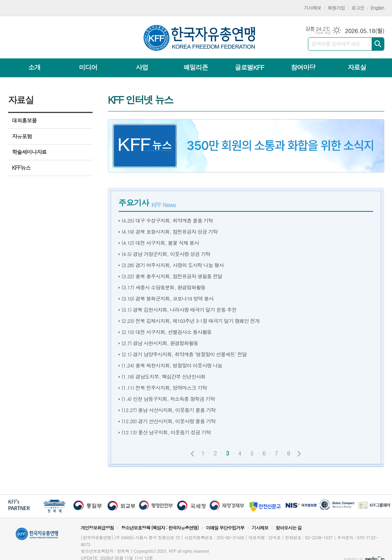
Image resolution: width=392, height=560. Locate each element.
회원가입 (336, 7)
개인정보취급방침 (97, 528)
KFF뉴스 (21, 168)
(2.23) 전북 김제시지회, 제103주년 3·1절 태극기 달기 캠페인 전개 (191, 321)
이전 (193, 454)
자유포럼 (22, 136)
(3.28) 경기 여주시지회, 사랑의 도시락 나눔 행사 (173, 265)
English (378, 7)
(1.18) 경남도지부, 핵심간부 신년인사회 (164, 376)
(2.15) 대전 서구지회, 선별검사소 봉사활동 (167, 332)
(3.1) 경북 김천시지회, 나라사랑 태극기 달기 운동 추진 (179, 310)
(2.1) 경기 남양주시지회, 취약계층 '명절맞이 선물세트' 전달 (184, 354)
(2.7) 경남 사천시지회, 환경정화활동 (160, 343)
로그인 (358, 7)
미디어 (88, 67)
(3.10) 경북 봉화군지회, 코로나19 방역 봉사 (168, 298)
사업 (142, 67)
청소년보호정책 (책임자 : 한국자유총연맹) (160, 528)
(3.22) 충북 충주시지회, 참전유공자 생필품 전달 (172, 276)
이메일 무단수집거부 (225, 528)
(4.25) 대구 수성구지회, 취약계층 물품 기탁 (167, 220)
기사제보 (313, 7)
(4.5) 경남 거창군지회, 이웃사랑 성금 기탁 (166, 254)
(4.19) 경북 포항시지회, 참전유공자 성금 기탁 (170, 232)
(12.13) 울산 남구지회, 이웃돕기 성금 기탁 (166, 432)
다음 (299, 454)
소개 (35, 67)
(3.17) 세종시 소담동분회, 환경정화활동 (164, 287)
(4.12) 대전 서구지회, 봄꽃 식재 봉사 (160, 243)
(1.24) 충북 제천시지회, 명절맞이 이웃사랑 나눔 (172, 365)
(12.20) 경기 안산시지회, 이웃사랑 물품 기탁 (169, 421)
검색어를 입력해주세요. (337, 44)
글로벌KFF (249, 67)
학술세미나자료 (29, 152)
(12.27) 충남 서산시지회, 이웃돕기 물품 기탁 (169, 410)
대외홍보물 (24, 120)
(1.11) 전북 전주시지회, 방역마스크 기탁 (164, 388)
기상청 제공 (322, 33)
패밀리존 (195, 67)
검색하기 (378, 44)
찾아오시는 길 (289, 528)
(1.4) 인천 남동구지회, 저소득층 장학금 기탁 (168, 399)
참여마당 (303, 67)
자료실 (357, 67)
